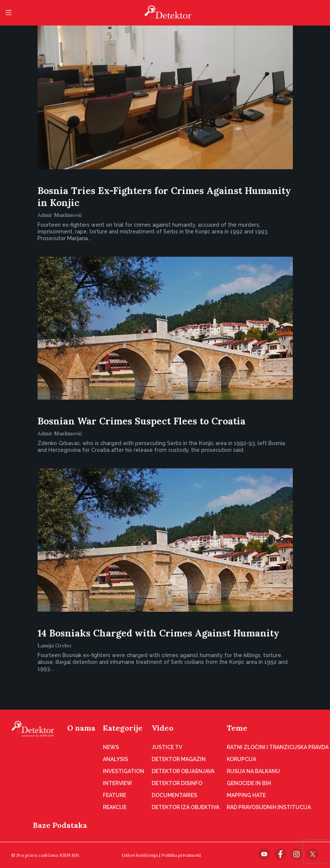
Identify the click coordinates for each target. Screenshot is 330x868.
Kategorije (123, 728)
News (111, 747)
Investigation (124, 771)
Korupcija (241, 759)
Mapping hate (246, 795)
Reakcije (115, 807)
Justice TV (167, 747)
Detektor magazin (179, 759)
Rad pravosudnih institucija (269, 807)
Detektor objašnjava (183, 771)
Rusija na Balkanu (253, 771)
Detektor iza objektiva (185, 807)
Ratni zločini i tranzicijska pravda (278, 747)
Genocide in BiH (249, 783)
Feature (115, 795)
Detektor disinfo (177, 783)
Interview (118, 783)
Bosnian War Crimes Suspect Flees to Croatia (142, 421)
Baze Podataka (60, 825)
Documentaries (174, 795)
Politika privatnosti (181, 855)
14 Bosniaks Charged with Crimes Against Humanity (158, 633)
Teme (237, 728)
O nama (81, 728)
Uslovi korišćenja (140, 855)
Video (163, 728)
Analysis (115, 759)
